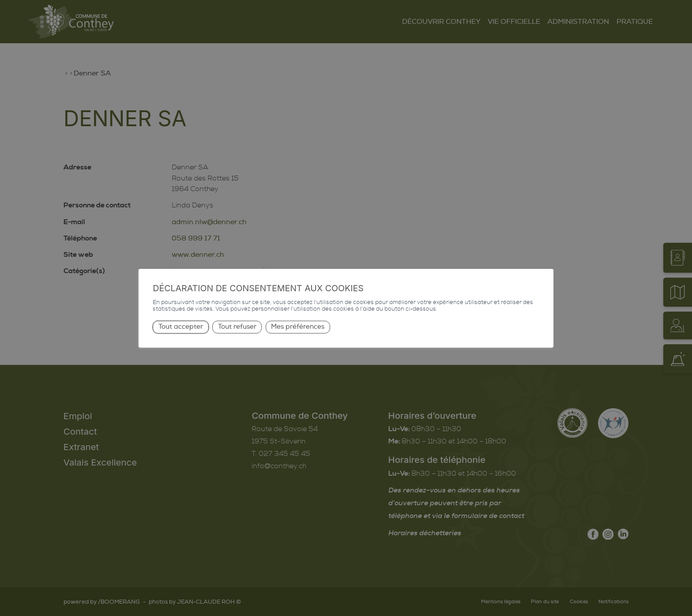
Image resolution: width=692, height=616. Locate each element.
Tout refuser (237, 327)
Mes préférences (298, 327)
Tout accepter (181, 327)
